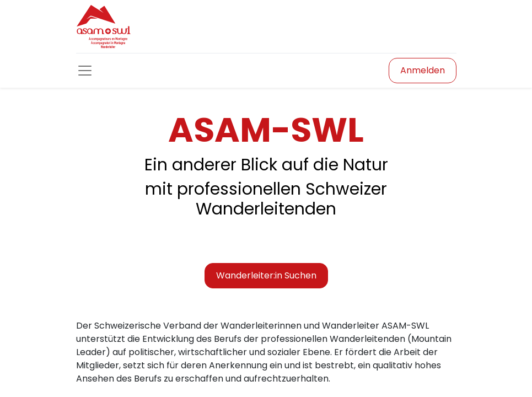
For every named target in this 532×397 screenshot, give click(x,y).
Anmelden (423, 70)
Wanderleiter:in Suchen (266, 275)
